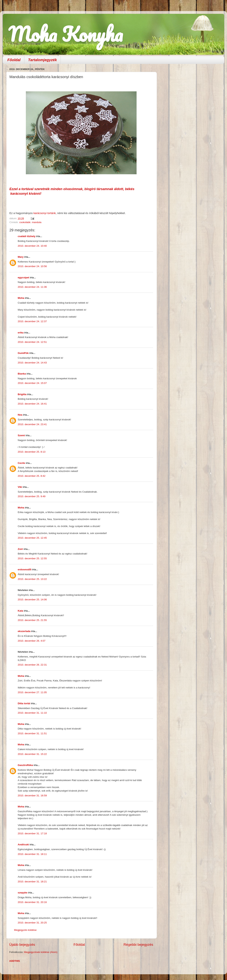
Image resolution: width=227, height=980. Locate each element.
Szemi (21, 435)
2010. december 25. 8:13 (32, 452)
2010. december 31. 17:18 (32, 833)
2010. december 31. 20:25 (32, 923)
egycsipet (23, 278)
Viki (20, 487)
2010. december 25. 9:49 (32, 496)
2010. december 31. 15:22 (32, 754)
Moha (21, 298)
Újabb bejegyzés (22, 945)
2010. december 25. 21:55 (32, 620)
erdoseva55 (25, 569)
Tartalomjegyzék (42, 60)
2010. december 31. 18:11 (32, 854)
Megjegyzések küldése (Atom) (41, 952)
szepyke (23, 893)
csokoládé (25, 222)
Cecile (21, 463)
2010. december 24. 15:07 (32, 383)
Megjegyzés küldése (25, 930)
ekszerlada (24, 631)
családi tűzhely (27, 236)
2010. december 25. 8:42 (32, 476)
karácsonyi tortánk (44, 213)
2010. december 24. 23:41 (32, 424)
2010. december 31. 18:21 (32, 882)
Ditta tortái (24, 703)
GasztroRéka (25, 765)
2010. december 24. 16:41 (32, 404)
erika (21, 333)
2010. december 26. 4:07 (32, 641)
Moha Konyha (66, 34)
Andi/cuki (23, 845)
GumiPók (23, 353)
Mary (21, 257)
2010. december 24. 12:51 (32, 342)
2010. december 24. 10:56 (32, 266)
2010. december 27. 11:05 (32, 692)
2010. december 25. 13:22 (32, 579)
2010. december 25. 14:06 (32, 600)
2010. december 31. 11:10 (32, 713)
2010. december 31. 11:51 (32, 733)
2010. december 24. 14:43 (32, 363)
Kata (20, 611)
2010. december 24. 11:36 (32, 287)
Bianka (22, 374)
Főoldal (14, 60)
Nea (20, 415)
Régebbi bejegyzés (138, 945)
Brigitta (22, 394)
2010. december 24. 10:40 (32, 246)
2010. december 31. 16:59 (32, 796)
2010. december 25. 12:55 (32, 558)
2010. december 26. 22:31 (32, 665)
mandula (37, 222)
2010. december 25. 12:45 (32, 538)
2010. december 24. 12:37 (32, 321)
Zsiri (20, 549)
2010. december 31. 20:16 (32, 902)
